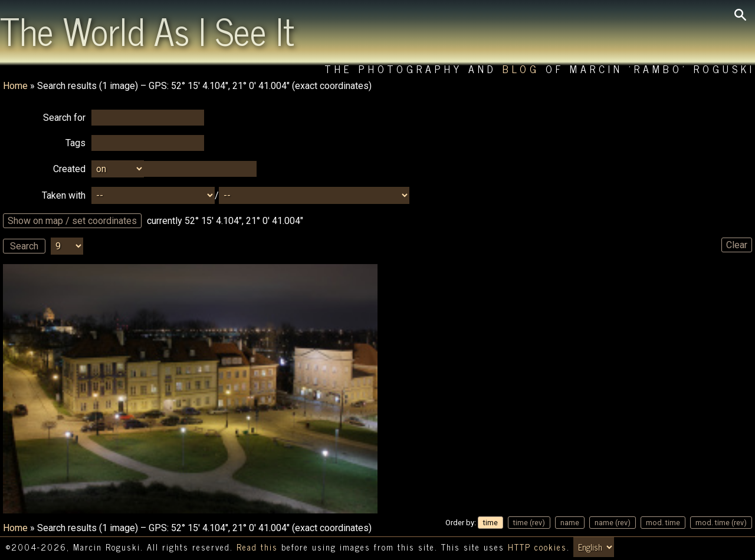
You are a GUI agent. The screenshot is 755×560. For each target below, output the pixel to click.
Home (15, 86)
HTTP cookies (537, 547)
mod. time (663, 523)
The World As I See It (147, 30)
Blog (521, 69)
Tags (75, 143)
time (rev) (529, 523)
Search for (64, 118)
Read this (257, 547)
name (570, 523)
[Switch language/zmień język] (594, 547)
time (490, 523)
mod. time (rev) (721, 523)
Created (69, 169)
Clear (737, 245)
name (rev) (613, 523)
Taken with (64, 195)
